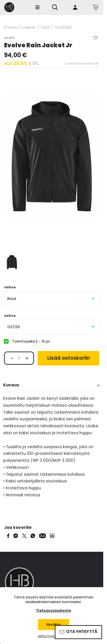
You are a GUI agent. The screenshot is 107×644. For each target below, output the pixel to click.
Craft (9, 38)
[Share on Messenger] (16, 536)
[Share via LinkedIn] (52, 536)
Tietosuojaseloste (54, 611)
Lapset (29, 28)
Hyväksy (54, 625)
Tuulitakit (63, 28)
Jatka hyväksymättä (54, 636)
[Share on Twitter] (24, 536)
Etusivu (11, 28)
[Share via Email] (43, 536)
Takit (45, 28)
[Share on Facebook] (8, 536)
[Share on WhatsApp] (33, 536)
